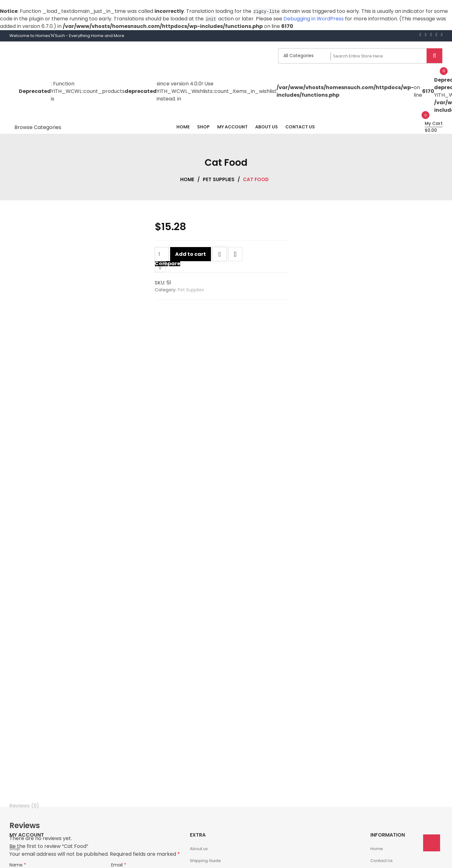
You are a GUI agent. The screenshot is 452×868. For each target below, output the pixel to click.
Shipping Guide (205, 749)
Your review (24, 798)
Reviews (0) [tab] (24, 694)
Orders (197, 785)
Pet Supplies (219, 179)
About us (199, 737)
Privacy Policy (204, 773)
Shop (15, 737)
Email (119, 753)
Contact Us (382, 749)
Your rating (23, 790)
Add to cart (191, 254)
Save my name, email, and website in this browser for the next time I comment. (106, 779)
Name (18, 753)
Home (187, 179)
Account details (206, 797)
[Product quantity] (162, 254)
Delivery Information (210, 761)
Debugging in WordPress (314, 19)
